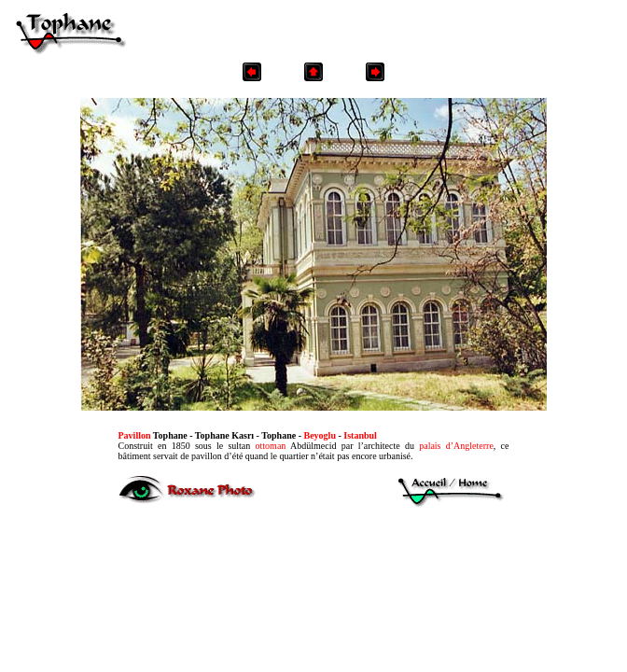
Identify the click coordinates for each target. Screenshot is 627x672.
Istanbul (360, 435)
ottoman (271, 446)
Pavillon (135, 435)
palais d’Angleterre (456, 446)
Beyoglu (320, 435)
